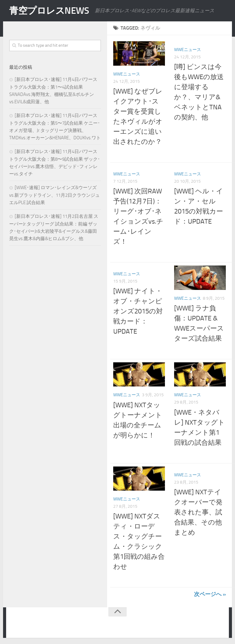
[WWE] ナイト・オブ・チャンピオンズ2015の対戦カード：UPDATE (138, 311)
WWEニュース (127, 74)
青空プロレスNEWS (49, 11)
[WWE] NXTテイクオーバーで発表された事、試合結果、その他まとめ (198, 512)
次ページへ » (210, 594)
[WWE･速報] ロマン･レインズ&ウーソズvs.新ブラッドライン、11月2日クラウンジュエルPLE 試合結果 (54, 195)
